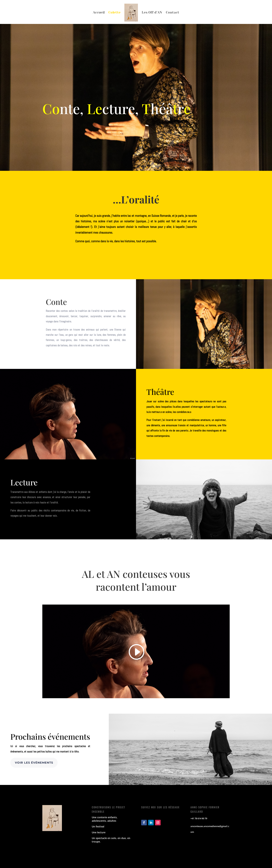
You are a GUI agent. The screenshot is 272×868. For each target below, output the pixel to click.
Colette (114, 12)
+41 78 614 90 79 (199, 818)
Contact (173, 12)
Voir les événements (34, 763)
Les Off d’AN (152, 12)
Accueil (99, 12)
